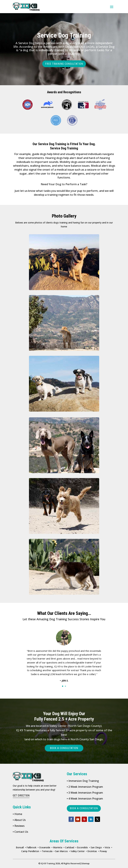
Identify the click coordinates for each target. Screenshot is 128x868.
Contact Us (20, 832)
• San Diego (96, 847)
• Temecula (46, 851)
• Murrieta (57, 847)
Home (17, 814)
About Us (19, 820)
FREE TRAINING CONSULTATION (64, 64)
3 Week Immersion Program (85, 793)
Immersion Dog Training (83, 781)
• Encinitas (91, 851)
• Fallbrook (31, 847)
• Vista (107, 847)
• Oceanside (44, 847)
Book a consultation (64, 748)
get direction (21, 796)
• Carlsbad (69, 847)
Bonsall (20, 847)
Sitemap (85, 863)
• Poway (103, 851)
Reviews (19, 826)
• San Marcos (61, 851)
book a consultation (84, 808)
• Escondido (82, 847)
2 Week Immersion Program (85, 787)
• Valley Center (77, 851)
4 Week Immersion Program (85, 799)
